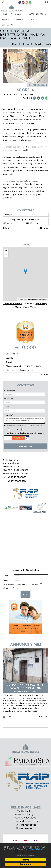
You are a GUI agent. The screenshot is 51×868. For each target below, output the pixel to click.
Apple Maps (41, 304)
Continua (33, 711)
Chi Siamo (16, 14)
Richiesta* (9, 415)
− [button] (6, 255)
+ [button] (6, 251)
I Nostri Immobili (36, 14)
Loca (30, 19)
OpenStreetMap (32, 299)
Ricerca (26, 44)
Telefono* (9, 399)
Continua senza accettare (25, 855)
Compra (17, 19)
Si (7, 588)
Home (5, 14)
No (18, 429)
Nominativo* (10, 391)
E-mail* (7, 407)
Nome (6, 575)
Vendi (5, 19)
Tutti (46, 375)
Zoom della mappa (12, 304)
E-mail (6, 580)
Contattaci (8, 25)
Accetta (25, 860)
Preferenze (25, 864)
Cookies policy (36, 849)
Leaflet (20, 299)
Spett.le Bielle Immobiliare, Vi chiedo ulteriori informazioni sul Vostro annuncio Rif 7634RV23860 (24, 420)
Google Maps (22, 307)
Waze (33, 307)
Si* (5, 429)
